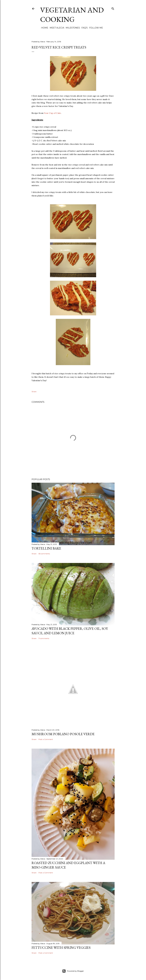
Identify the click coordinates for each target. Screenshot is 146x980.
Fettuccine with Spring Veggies (61, 948)
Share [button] (34, 392)
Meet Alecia (56, 28)
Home (44, 28)
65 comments (44, 554)
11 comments (44, 638)
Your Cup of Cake (52, 113)
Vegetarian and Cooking (72, 15)
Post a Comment (46, 739)
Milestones (72, 28)
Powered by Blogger (73, 971)
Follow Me (95, 28)
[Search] (113, 8)
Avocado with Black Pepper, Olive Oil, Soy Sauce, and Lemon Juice (70, 631)
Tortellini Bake (46, 548)
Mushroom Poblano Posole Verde (63, 734)
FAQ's (84, 28)
